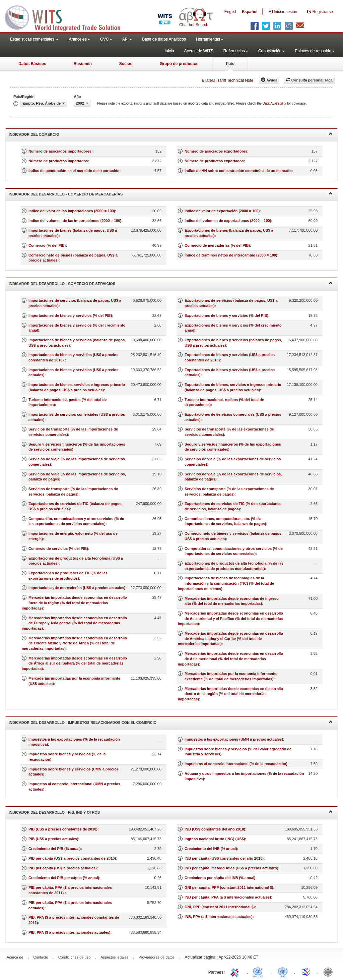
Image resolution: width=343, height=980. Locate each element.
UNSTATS (283, 972)
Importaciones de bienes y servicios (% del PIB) (70, 315)
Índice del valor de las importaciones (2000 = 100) (72, 211)
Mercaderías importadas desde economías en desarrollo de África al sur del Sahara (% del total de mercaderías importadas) (74, 663)
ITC (236, 972)
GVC (106, 39)
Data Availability (275, 103)
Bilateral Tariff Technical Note (227, 80)
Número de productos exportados (214, 161)
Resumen (83, 64)
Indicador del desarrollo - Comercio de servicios (171, 283)
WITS (67, 17)
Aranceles (79, 39)
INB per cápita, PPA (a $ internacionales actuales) (228, 897)
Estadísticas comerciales (34, 39)
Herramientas (210, 39)
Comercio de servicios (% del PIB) (58, 549)
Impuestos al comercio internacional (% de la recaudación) (236, 764)
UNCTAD (259, 972)
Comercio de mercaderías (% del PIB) (217, 245)
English (231, 12)
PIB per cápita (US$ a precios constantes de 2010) (72, 858)
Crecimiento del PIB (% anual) (55, 849)
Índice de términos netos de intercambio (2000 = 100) (231, 255)
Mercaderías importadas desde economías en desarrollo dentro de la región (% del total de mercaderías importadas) (230, 694)
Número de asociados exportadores (216, 151)
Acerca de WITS (198, 51)
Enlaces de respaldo (315, 51)
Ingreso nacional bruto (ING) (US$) (215, 839)
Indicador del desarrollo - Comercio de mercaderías (171, 194)
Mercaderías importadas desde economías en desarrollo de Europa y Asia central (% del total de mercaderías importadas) (74, 623)
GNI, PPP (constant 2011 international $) (220, 907)
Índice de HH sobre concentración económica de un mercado (238, 171)
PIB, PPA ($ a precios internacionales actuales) (70, 932)
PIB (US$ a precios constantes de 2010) (63, 829)
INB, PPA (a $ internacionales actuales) (219, 917)
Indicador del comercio (171, 134)
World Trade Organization (306, 972)
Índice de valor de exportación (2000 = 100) (222, 211)
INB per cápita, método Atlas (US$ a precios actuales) (231, 868)
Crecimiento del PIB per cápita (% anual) (64, 878)
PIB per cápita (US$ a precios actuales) (63, 868)
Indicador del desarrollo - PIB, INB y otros (171, 812)
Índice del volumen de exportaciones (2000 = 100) (228, 221)
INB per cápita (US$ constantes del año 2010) (224, 858)
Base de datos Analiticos (164, 39)
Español (250, 12)
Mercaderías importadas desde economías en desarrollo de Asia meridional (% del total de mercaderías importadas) (230, 659)
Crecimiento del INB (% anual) (211, 849)
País (230, 64)
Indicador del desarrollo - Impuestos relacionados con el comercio (171, 722)
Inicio (169, 51)
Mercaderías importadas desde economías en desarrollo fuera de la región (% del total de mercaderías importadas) (74, 603)
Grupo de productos (179, 64)
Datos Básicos (32, 64)
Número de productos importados (58, 161)
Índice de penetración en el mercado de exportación (74, 171)
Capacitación (271, 51)
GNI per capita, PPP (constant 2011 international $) (229, 887)
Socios (126, 64)
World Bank (330, 972)
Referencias (236, 51)
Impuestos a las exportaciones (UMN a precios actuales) (234, 739)
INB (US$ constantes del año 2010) (215, 829)
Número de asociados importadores (60, 151)
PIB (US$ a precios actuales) (53, 839)
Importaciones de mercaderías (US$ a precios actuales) (77, 588)
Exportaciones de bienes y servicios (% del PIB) (226, 315)
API (127, 39)
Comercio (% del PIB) (47, 245)
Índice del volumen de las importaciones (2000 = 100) (75, 221)
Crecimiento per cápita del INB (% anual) (220, 878)
